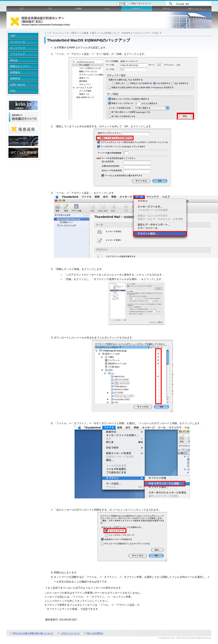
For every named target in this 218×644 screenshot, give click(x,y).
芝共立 (166, 9)
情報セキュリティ (20, 66)
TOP (13, 36)
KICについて (195, 9)
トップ (48, 33)
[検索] (193, 4)
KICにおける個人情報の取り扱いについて (33, 633)
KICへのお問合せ (95, 633)
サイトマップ (145, 3)
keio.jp (14, 60)
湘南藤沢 (137, 9)
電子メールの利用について (106, 33)
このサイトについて (70, 633)
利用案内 (15, 72)
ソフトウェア (18, 54)
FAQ (134, 3)
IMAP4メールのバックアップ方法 (141, 33)
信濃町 (78, 9)
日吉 (50, 9)
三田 (21, 9)
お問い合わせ (18, 85)
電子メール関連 (81, 33)
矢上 (107, 9)
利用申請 (15, 79)
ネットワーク (18, 48)
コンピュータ (18, 42)
